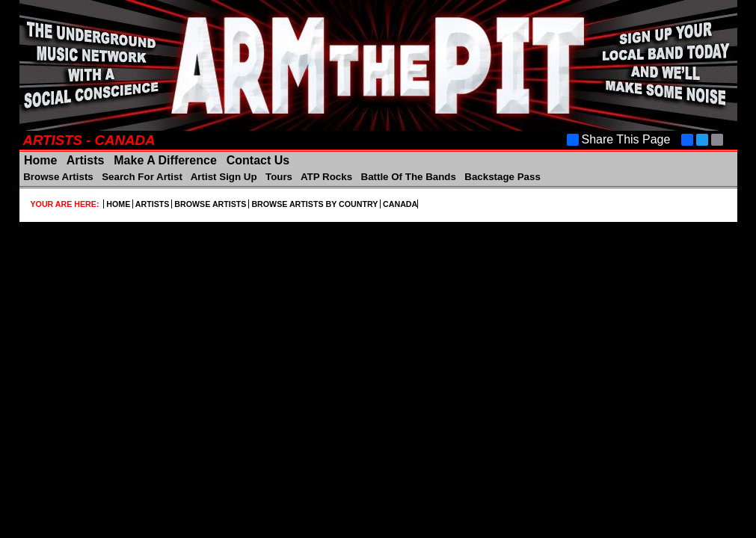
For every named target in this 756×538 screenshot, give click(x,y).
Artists (86, 160)
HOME (118, 204)
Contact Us (256, 160)
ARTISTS (152, 204)
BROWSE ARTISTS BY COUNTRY (314, 204)
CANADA (399, 204)
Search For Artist (142, 177)
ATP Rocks (327, 177)
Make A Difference (165, 160)
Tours (279, 177)
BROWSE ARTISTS (210, 204)
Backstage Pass (501, 177)
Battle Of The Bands (409, 177)
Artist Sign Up (224, 177)
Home (41, 160)
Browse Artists (59, 177)
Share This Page (619, 140)
